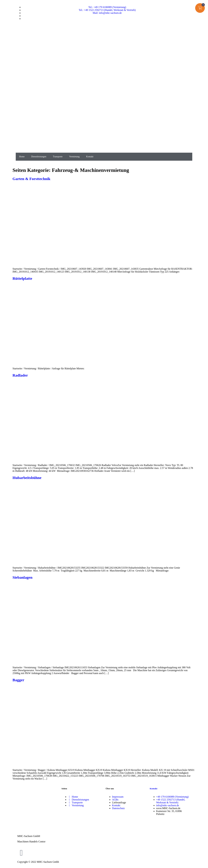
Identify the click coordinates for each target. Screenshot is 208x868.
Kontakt (90, 157)
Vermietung (74, 157)
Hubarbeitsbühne (27, 478)
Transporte (58, 157)
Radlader (20, 375)
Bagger (18, 680)
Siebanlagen (22, 577)
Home (22, 157)
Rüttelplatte (22, 278)
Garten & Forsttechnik (31, 179)
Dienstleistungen (39, 157)
